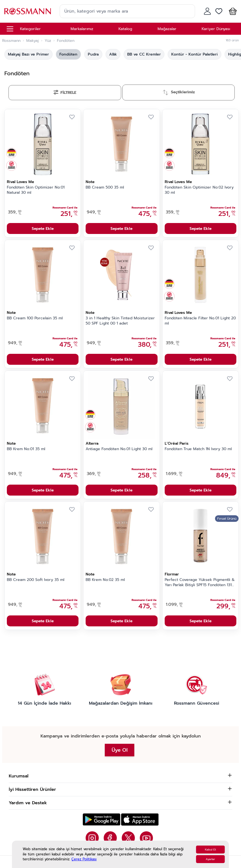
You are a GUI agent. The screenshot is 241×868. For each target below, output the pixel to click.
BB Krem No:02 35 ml (105, 580)
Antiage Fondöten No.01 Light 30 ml (119, 449)
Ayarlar (210, 859)
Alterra (92, 443)
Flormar (172, 574)
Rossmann (11, 41)
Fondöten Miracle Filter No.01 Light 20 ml (200, 321)
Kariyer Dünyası (216, 29)
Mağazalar (167, 29)
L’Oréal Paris (177, 443)
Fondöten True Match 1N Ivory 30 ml (198, 449)
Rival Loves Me (21, 182)
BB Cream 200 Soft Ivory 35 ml (36, 580)
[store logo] (28, 11)
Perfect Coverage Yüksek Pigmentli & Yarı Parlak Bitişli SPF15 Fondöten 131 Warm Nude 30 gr (200, 583)
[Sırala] (179, 92)
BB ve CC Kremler (144, 54)
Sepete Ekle (43, 229)
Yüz (48, 41)
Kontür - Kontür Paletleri (194, 54)
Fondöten (68, 54)
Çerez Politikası (84, 859)
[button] (232, 11)
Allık (113, 54)
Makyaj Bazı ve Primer (28, 54)
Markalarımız (82, 29)
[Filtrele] (65, 93)
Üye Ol (120, 750)
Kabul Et (210, 850)
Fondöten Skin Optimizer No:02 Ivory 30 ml (199, 190)
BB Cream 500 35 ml (105, 187)
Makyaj (33, 41)
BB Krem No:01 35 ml (26, 449)
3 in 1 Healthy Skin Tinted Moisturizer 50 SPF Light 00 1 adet (120, 321)
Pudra (93, 54)
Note (90, 182)
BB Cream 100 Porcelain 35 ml (35, 318)
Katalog (125, 29)
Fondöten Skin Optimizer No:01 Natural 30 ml (36, 190)
